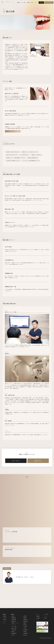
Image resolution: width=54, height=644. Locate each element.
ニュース (5, 621)
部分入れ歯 (25, 635)
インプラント (14, 625)
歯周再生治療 (26, 621)
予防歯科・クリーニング (15, 623)
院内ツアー (5, 618)
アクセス (36, 2)
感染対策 (5, 620)
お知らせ (45, 618)
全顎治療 (25, 632)
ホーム (38, 614)
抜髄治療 (25, 618)
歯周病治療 (25, 620)
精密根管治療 (14, 618)
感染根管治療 (14, 620)
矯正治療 (25, 625)
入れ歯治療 (25, 626)
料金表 (32, 2)
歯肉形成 (13, 632)
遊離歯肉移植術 (14, 633)
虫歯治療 (13, 616)
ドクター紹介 (23, 2)
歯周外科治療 (14, 621)
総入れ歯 (13, 635)
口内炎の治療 (14, 630)
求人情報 (38, 618)
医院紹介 (5, 616)
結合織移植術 (26, 633)
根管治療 (25, 616)
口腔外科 (25, 628)
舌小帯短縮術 (26, 630)
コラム (5, 623)
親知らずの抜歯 (14, 628)
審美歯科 (25, 623)
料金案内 (38, 616)
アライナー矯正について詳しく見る (12, 131)
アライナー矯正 (14, 626)
